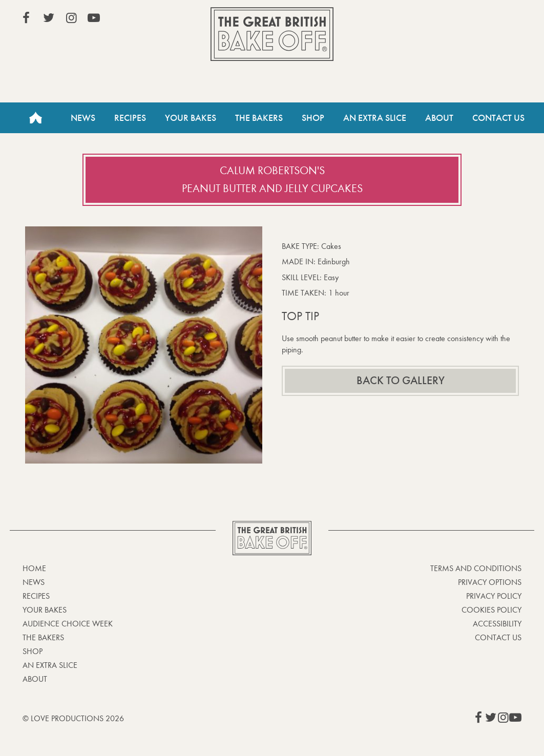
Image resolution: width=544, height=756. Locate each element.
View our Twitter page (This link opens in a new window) (49, 18)
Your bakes (45, 610)
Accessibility (497, 624)
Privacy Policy (494, 596)
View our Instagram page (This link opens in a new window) (71, 18)
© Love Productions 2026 (73, 718)
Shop (313, 118)
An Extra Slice (375, 118)
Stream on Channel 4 (475, 20)
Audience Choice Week (68, 624)
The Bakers (259, 118)
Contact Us (498, 118)
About (439, 118)
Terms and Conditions (476, 568)
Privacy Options (490, 582)
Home (35, 118)
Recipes (130, 118)
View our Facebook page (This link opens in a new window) (26, 18)
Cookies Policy (491, 610)
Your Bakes (191, 118)
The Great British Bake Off (272, 34)
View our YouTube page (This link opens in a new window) (94, 18)
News (83, 118)
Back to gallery (401, 381)
